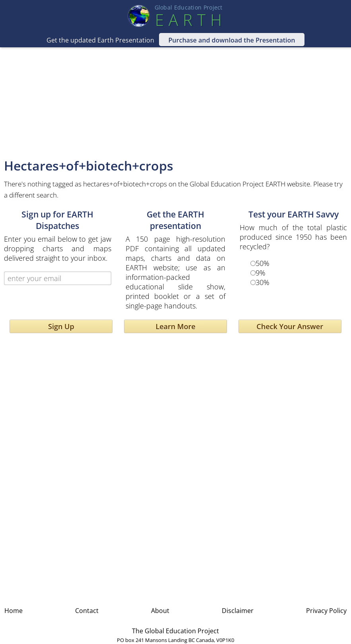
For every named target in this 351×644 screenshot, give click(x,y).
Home (14, 611)
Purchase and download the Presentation (232, 40)
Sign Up (61, 326)
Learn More (175, 326)
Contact (87, 611)
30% (263, 282)
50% (263, 263)
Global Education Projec (189, 7)
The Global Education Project (175, 631)
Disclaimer (238, 611)
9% (261, 273)
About (160, 611)
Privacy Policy (326, 611)
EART (188, 20)
